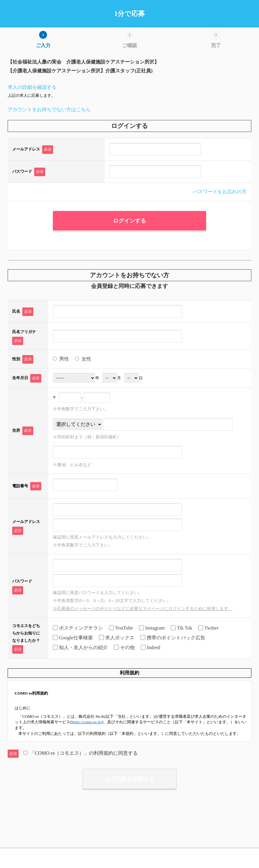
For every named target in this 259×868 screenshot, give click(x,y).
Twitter (208, 628)
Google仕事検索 (73, 638)
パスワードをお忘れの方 (220, 192)
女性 (83, 359)
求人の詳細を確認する (32, 87)
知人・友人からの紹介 (80, 648)
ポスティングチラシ (78, 628)
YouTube (121, 628)
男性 (61, 359)
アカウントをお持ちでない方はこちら (49, 109)
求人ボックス (117, 638)
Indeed (151, 648)
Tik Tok (181, 628)
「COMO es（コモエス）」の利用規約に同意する (81, 753)
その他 (124, 648)
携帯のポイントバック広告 (173, 638)
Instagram (152, 628)
